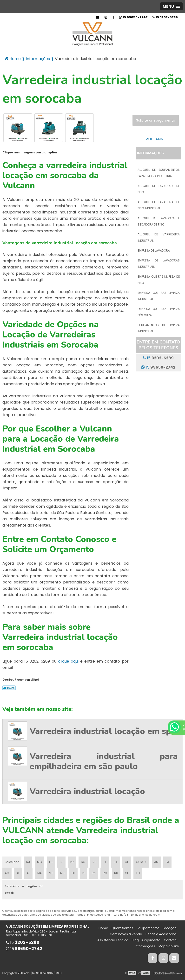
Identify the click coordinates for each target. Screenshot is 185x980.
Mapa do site (169, 946)
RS (94, 862)
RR (116, 873)
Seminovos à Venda (126, 934)
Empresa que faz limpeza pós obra (159, 312)
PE (105, 862)
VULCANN (154, 139)
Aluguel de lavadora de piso (159, 189)
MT (51, 873)
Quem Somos (122, 928)
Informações (150, 153)
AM (156, 862)
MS (62, 873)
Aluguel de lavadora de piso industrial (159, 205)
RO (105, 873)
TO (138, 873)
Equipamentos (148, 928)
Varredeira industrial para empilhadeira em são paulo (104, 761)
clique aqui (68, 661)
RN (94, 873)
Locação (170, 928)
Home (103, 928)
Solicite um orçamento (156, 120)
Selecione (12, 862)
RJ (28, 862)
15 (165, 17)
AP (28, 873)
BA (116, 862)
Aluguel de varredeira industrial (159, 237)
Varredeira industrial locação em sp (100, 731)
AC (7, 873)
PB (73, 873)
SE (127, 873)
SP (61, 862)
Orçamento (151, 940)
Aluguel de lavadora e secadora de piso (159, 221)
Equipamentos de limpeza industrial (159, 328)
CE (127, 862)
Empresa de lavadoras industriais (159, 264)
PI (83, 873)
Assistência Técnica (113, 940)
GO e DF (141, 862)
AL (18, 873)
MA (40, 873)
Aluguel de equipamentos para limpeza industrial (159, 173)
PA (167, 862)
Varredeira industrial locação (87, 792)
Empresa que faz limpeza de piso (159, 280)
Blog (135, 940)
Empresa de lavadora (154, 250)
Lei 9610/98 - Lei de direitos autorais (137, 915)
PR (72, 862)
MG (40, 862)
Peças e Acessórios (161, 934)
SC (83, 862)
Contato (170, 940)
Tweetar (9, 688)
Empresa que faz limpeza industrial (159, 296)
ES (51, 862)
